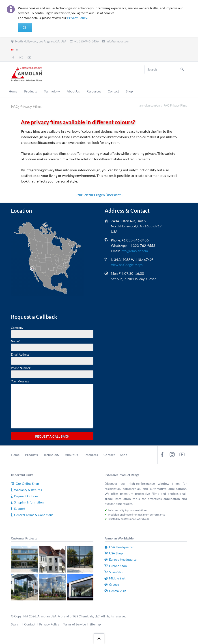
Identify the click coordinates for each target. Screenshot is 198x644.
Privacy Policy (77, 18)
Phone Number (21, 368)
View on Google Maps (127, 265)
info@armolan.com (134, 251)
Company (18, 328)
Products (31, 455)
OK (25, 27)
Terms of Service (74, 624)
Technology (51, 455)
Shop (124, 455)
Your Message (20, 381)
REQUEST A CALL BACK (52, 436)
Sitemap (95, 624)
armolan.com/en (150, 105)
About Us (71, 455)
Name (15, 341)
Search (182, 69)
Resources (91, 455)
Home (15, 455)
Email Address (21, 355)
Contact (109, 455)
